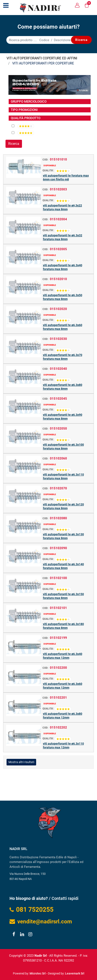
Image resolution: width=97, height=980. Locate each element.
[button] (81, 40)
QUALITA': (48, 171)
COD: (45, 160)
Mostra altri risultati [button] (21, 762)
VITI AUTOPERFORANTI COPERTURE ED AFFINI (42, 58)
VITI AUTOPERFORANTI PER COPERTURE (43, 63)
